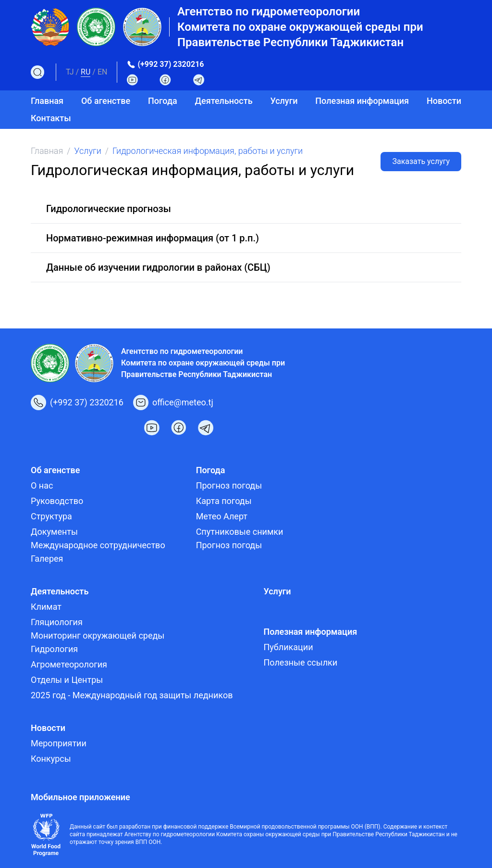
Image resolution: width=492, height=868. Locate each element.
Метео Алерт (222, 516)
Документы (54, 532)
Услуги (284, 101)
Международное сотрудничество (98, 545)
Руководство (57, 501)
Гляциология (57, 622)
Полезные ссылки (300, 662)
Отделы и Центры (67, 680)
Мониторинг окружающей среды (98, 635)
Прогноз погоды (229, 485)
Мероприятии (59, 743)
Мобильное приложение (80, 797)
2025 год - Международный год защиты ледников (132, 695)
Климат (46, 607)
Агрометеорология (69, 664)
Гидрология (54, 649)
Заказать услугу (421, 161)
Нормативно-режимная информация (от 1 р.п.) (153, 238)
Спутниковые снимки (240, 532)
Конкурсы (51, 759)
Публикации (288, 647)
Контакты (51, 118)
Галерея (47, 559)
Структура (51, 516)
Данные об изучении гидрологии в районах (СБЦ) (158, 267)
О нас (42, 485)
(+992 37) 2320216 (171, 64)
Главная (47, 101)
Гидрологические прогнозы (109, 209)
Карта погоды (224, 501)
